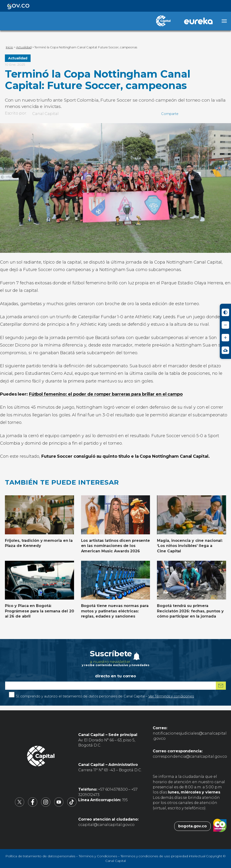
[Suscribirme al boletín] (221, 686)
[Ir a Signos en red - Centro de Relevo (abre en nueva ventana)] (225, 350)
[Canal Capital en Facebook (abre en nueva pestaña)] (33, 805)
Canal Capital (45, 114)
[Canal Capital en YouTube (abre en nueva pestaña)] (59, 805)
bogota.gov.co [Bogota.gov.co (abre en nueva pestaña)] (192, 826)
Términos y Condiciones (98, 856)
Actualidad (18, 58)
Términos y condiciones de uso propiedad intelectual (163, 856)
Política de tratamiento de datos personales (40, 856)
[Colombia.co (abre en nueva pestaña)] (220, 826)
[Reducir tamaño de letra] (225, 325)
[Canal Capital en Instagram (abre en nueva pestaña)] (46, 805)
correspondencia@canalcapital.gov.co (190, 756)
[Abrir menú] (224, 21)
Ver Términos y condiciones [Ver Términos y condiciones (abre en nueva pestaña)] (171, 696)
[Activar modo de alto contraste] (225, 312)
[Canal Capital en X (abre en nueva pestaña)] (20, 805)
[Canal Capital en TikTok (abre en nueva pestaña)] (72, 805)
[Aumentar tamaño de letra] (225, 338)
